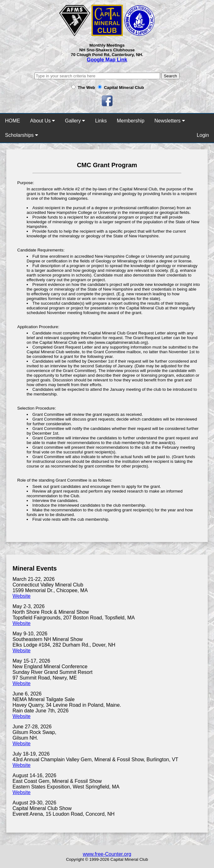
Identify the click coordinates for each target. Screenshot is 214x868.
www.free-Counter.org (107, 854)
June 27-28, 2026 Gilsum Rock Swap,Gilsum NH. (34, 732)
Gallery (75, 121)
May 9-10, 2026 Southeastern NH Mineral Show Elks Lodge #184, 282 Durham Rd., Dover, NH (64, 639)
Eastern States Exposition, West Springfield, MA (66, 787)
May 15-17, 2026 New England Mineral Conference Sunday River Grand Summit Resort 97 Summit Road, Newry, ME (52, 669)
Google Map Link (107, 60)
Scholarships (21, 135)
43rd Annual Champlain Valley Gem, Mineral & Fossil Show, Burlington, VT (95, 759)
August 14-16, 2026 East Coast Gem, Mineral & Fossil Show (57, 778)
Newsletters (170, 121)
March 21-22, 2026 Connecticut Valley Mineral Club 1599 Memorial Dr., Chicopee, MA (50, 585)
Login (203, 135)
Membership (131, 121)
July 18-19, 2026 (31, 754)
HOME (13, 121)
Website (22, 596)
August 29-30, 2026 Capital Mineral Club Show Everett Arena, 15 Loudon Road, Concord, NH (64, 808)
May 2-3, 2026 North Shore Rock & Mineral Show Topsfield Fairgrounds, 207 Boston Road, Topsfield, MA (74, 612)
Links (101, 121)
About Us (42, 121)
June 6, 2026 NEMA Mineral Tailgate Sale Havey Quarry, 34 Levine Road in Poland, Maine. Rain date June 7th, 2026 (67, 702)
